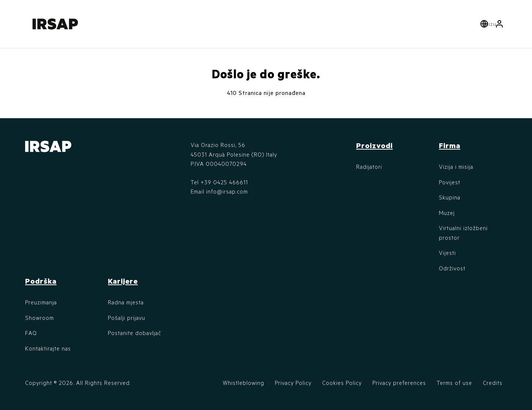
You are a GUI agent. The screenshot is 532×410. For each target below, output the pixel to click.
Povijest (450, 182)
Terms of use (454, 383)
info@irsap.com (227, 191)
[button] (499, 24)
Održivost (452, 268)
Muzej (447, 213)
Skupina (450, 197)
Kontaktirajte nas (48, 348)
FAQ (31, 333)
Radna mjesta (126, 302)
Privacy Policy (293, 383)
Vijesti (447, 253)
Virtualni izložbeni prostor (463, 233)
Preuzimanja (41, 302)
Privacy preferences (399, 383)
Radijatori (369, 167)
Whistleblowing (243, 383)
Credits (493, 383)
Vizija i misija (456, 167)
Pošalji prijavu (127, 318)
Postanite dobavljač (134, 333)
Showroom (40, 318)
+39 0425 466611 (224, 182)
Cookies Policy (342, 383)
